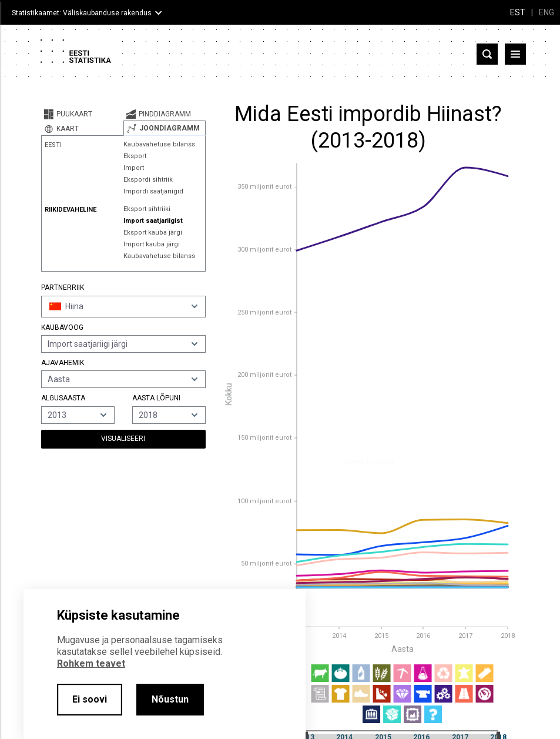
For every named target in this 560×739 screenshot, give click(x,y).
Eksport (135, 156)
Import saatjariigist (153, 221)
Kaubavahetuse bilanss (159, 144)
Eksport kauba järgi (153, 233)
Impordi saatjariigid (153, 191)
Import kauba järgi (152, 244)
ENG (546, 12)
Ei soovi (90, 699)
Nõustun (170, 699)
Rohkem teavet (91, 663)
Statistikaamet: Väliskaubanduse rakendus (82, 13)
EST (518, 12)
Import (134, 168)
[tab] (82, 114)
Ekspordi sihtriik (148, 180)
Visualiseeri (123, 439)
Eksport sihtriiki (147, 209)
